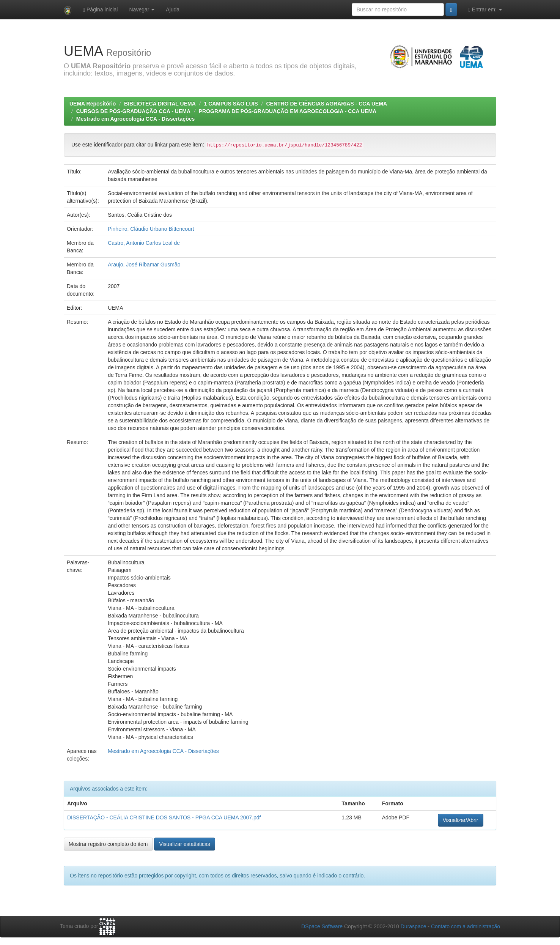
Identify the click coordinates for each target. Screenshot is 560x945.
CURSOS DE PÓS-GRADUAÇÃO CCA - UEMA (133, 111)
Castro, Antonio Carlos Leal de (144, 243)
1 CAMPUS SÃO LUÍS (231, 104)
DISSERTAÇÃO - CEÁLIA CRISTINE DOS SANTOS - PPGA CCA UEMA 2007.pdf (164, 817)
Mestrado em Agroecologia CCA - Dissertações (136, 119)
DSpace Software (322, 926)
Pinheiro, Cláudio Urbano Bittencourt (151, 229)
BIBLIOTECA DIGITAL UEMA (160, 104)
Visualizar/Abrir (461, 820)
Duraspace (414, 926)
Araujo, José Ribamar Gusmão (144, 265)
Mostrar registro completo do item (108, 844)
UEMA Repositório (93, 104)
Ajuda (173, 9)
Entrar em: (485, 10)
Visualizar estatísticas (184, 844)
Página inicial (101, 10)
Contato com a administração (466, 926)
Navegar (142, 9)
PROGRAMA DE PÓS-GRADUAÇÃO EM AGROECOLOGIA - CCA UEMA (288, 111)
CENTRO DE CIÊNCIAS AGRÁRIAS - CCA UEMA (326, 104)
